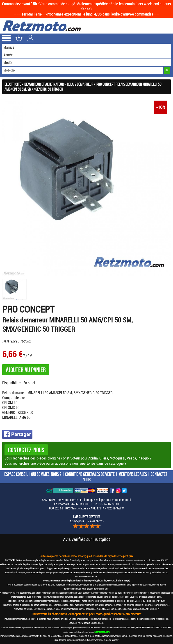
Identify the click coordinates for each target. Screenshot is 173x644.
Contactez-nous (26, 450)
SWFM (120, 508)
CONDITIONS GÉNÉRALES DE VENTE (90, 474)
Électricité (13, 84)
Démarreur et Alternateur (44, 84)
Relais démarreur (80, 84)
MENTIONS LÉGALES (133, 474)
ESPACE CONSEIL (16, 474)
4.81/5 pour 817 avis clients (87, 519)
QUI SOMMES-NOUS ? (46, 474)
